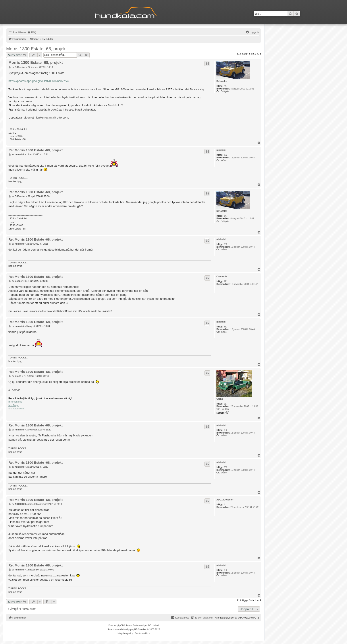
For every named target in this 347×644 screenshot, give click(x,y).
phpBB (120, 626)
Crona (220, 399)
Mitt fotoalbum (16, 409)
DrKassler (222, 81)
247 (226, 86)
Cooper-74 (222, 277)
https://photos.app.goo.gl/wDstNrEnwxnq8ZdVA (39, 81)
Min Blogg (14, 405)
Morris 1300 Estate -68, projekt (36, 49)
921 (226, 281)
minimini (221, 150)
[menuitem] (32, 32)
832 (226, 155)
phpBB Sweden (138, 629)
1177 (226, 404)
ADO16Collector (225, 500)
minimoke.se (15, 402)
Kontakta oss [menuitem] (180, 617)
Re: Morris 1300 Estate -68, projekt (36, 150)
